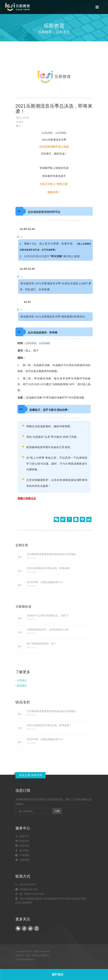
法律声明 (22, 860)
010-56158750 (25, 884)
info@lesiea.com (27, 889)
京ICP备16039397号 (25, 959)
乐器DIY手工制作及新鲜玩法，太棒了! (48, 616)
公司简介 (21, 680)
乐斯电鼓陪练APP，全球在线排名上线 (48, 630)
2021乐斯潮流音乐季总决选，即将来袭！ (49, 568)
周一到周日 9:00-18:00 (30, 894)
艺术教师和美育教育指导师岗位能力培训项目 (51, 554)
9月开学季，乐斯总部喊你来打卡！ (46, 582)
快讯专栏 (22, 841)
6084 (20, 122)
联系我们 (21, 686)
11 (19, 126)
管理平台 (22, 836)
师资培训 (22, 846)
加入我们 (22, 850)
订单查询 (22, 855)
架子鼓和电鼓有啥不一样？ (42, 644)
